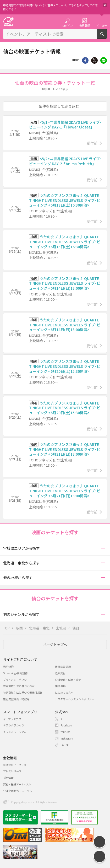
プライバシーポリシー (16, 680)
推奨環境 (60, 686)
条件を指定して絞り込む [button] (59, 106)
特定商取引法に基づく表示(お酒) (23, 692)
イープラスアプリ (13, 719)
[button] (103, 548)
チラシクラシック (14, 725)
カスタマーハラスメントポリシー (75, 699)
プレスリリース (12, 771)
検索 (107, 37)
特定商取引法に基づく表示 (19, 686)
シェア (85, 60)
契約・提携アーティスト (17, 784)
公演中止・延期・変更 (68, 680)
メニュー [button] (102, 25)
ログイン (68, 25)
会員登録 (85, 25)
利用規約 (8, 667)
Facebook (66, 725)
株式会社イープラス (15, 765)
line (104, 60)
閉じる (105, 5)
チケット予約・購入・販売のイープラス (8, 22)
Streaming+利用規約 (15, 673)
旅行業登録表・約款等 (16, 699)
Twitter (94, 60)
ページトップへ (55, 645)
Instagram (67, 738)
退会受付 (60, 673)
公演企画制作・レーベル (18, 791)
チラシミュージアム (15, 732)
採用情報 (8, 778)
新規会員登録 (63, 667)
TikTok (65, 745)
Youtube (65, 732)
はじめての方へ (64, 692)
